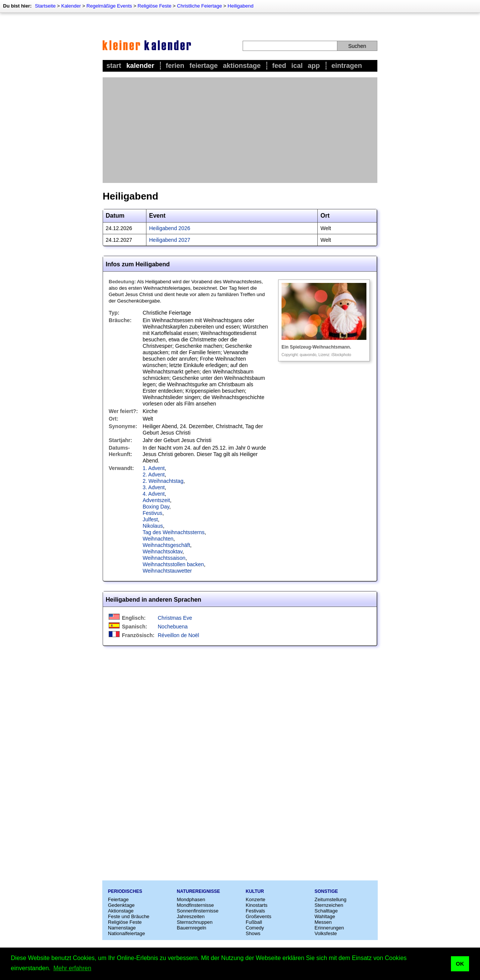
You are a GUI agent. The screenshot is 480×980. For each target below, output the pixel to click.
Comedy (255, 928)
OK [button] (460, 964)
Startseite (45, 6)
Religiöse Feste (155, 6)
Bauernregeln (192, 928)
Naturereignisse (198, 891)
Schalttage (326, 911)
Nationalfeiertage (126, 933)
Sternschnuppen (195, 922)
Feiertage (204, 66)
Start (114, 66)
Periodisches (125, 891)
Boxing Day (156, 507)
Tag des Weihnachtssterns (174, 532)
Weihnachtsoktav (162, 551)
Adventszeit (156, 500)
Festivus (152, 513)
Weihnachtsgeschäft (166, 545)
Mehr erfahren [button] (72, 968)
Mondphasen (191, 899)
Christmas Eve (175, 618)
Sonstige (326, 891)
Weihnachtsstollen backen (173, 564)
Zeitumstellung (331, 899)
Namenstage (122, 928)
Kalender (71, 6)
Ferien (175, 66)
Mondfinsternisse (195, 905)
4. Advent (154, 494)
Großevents (258, 916)
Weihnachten (158, 539)
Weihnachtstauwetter (167, 571)
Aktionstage (242, 66)
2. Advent (154, 475)
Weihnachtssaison (164, 558)
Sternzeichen (329, 905)
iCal (297, 66)
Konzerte (255, 899)
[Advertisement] (240, 130)
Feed (279, 66)
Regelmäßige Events (109, 6)
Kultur (255, 891)
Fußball (254, 922)
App (314, 66)
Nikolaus (153, 526)
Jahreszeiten (191, 916)
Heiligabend (241, 6)
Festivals (255, 911)
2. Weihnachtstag (163, 481)
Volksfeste (326, 933)
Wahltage (325, 916)
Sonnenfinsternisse (198, 911)
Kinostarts (257, 905)
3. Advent (154, 487)
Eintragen (347, 66)
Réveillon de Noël (178, 635)
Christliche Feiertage (199, 6)
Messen (323, 922)
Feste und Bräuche (129, 916)
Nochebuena (173, 627)
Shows (253, 933)
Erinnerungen (329, 928)
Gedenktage (121, 905)
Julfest (150, 519)
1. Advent (154, 468)
